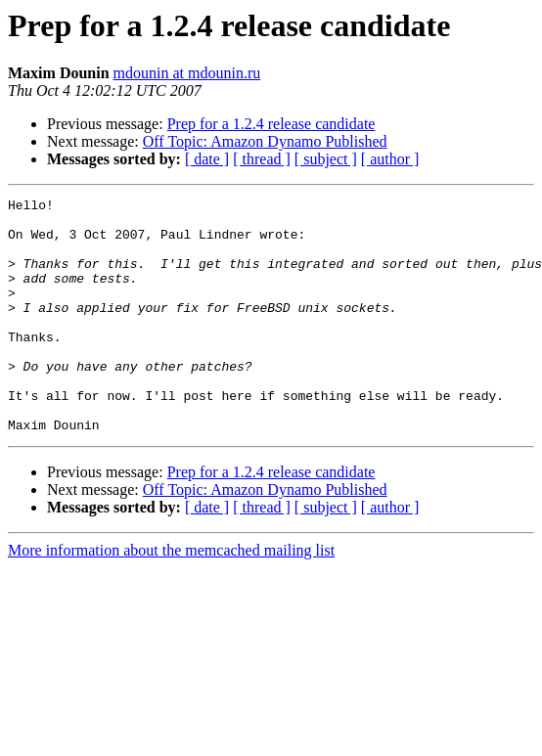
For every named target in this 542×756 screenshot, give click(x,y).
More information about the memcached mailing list (171, 597)
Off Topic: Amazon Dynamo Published (265, 141)
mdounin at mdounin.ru (187, 73)
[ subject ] (326, 159)
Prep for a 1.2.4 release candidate (271, 124)
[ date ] (207, 159)
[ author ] (390, 159)
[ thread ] (262, 159)
